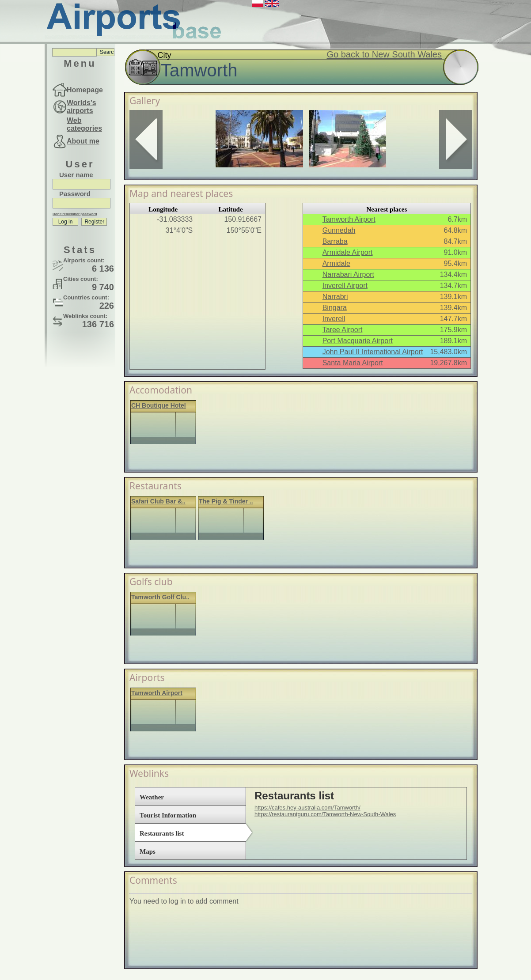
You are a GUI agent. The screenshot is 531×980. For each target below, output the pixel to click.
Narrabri (335, 297)
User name (76, 175)
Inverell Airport (345, 286)
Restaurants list (162, 833)
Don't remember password (75, 214)
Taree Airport (343, 330)
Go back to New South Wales (385, 54)
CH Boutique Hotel (159, 405)
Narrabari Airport (348, 274)
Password (75, 194)
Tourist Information (168, 815)
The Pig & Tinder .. (226, 501)
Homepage (85, 90)
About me (83, 141)
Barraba (335, 241)
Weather (152, 797)
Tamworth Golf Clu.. (160, 597)
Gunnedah (339, 230)
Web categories (84, 124)
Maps (148, 851)
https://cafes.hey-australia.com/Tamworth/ (307, 808)
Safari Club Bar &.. (158, 501)
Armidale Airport (348, 252)
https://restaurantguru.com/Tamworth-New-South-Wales (325, 814)
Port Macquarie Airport (358, 341)
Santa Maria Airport (353, 363)
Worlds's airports (82, 107)
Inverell (334, 319)
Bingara (335, 308)
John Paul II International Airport (373, 352)
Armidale (336, 263)
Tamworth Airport (349, 219)
